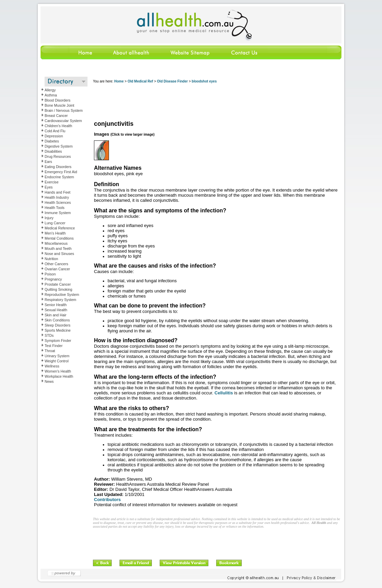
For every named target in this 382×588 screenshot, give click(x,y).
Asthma (51, 95)
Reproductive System (62, 295)
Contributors (107, 500)
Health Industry (57, 197)
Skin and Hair (55, 315)
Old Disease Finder (172, 81)
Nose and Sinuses (59, 254)
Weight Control (57, 361)
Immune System (58, 213)
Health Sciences (58, 202)
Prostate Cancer (58, 284)
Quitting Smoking (58, 289)
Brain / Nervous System (64, 110)
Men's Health (55, 233)
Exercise (52, 182)
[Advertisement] (217, 102)
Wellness (52, 366)
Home (119, 81)
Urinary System (57, 356)
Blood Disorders (58, 100)
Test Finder (54, 346)
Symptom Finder (58, 341)
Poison (50, 274)
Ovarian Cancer (57, 269)
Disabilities (53, 151)
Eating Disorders (58, 167)
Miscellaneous (56, 243)
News (49, 381)
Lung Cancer (55, 223)
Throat (50, 351)
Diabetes (52, 141)
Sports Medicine (58, 330)
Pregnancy (53, 279)
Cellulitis (224, 393)
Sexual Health (56, 310)
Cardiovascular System (63, 121)
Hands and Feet (58, 192)
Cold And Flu (55, 131)
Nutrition (51, 259)
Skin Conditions (57, 320)
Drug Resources (58, 156)
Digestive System (59, 146)
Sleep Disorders (58, 325)
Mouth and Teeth (58, 248)
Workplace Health (59, 376)
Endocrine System (59, 177)
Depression (54, 136)
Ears (48, 162)
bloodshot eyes (204, 81)
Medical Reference (60, 228)
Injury (49, 218)
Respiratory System (60, 300)
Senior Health (56, 305)
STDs (49, 335)
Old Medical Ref (140, 81)
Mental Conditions (59, 238)
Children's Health (58, 126)
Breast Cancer (56, 116)
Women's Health (58, 371)
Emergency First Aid (61, 172)
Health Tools (54, 208)
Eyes (49, 187)
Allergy (50, 90)
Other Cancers (56, 264)
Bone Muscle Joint (59, 105)
